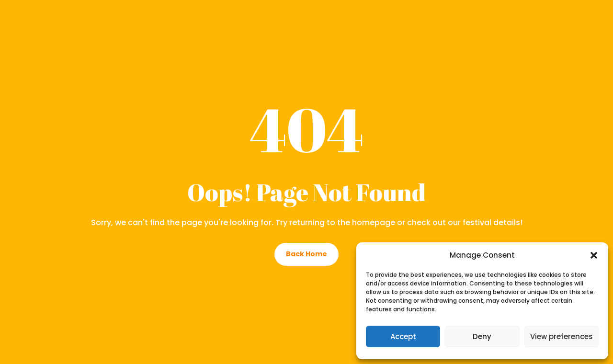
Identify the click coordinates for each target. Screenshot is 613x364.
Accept (403, 336)
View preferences (562, 336)
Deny (482, 336)
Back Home (306, 254)
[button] (594, 255)
